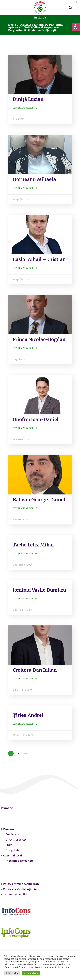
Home (12, 25)
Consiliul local (13, 856)
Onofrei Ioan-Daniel (36, 419)
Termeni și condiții (15, 895)
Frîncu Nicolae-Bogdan (39, 339)
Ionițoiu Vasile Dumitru (39, 590)
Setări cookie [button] (12, 973)
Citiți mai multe (23, 108)
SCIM (9, 845)
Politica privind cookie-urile (21, 884)
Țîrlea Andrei (28, 715)
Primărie (9, 829)
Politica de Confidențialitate (21, 889)
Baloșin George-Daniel (39, 500)
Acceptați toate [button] (31, 973)
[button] (76, 27)
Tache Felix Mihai (33, 545)
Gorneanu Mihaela (34, 179)
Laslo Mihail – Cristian (39, 259)
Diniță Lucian (28, 99)
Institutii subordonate (19, 861)
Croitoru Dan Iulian (35, 670)
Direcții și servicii (17, 840)
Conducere (12, 834)
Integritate (13, 850)
